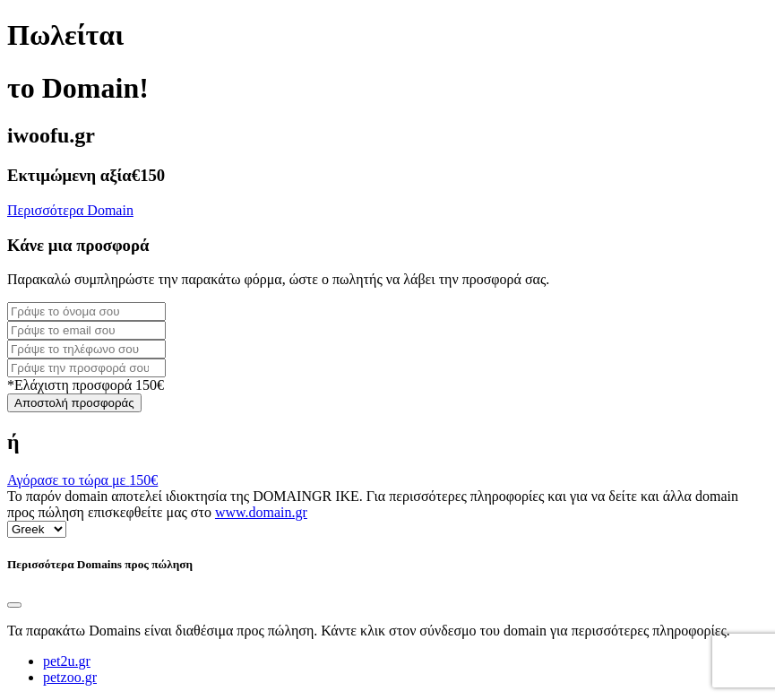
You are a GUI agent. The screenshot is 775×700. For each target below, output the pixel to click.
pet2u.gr (67, 661)
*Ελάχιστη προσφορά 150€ (86, 385)
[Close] (14, 605)
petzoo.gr (70, 677)
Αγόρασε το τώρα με (82, 480)
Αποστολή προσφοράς (74, 403)
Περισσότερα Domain (70, 210)
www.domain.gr (261, 512)
